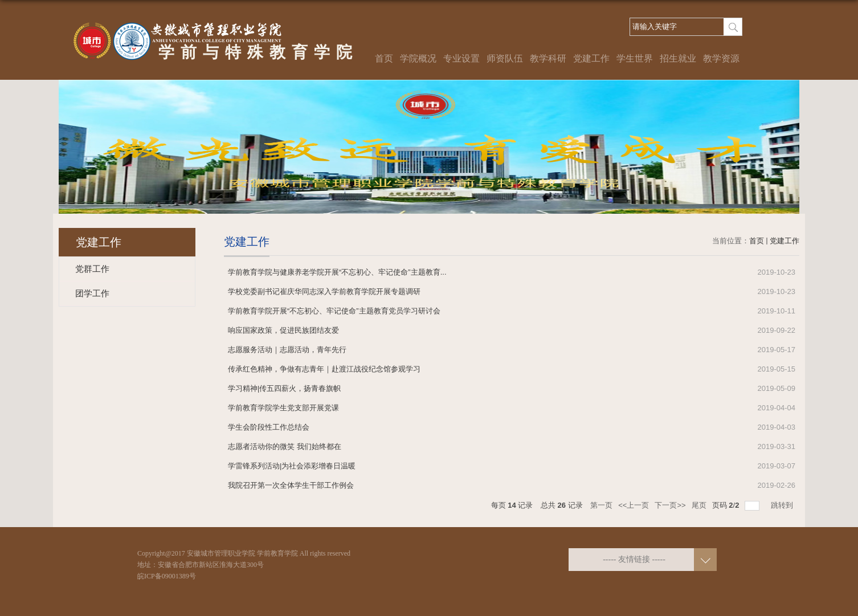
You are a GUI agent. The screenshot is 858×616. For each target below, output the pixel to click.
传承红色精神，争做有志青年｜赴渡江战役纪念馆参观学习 (324, 369)
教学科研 (548, 58)
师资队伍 (505, 58)
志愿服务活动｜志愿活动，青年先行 (287, 350)
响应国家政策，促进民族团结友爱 (283, 330)
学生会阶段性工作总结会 (269, 427)
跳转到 (783, 505)
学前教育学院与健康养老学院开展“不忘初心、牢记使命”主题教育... (337, 272)
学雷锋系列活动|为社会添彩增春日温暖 (292, 466)
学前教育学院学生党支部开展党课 (283, 408)
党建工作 (591, 58)
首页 (384, 58)
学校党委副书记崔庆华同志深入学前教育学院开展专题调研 (324, 291)
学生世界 (635, 58)
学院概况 (418, 58)
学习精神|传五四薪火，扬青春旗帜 (284, 388)
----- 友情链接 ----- (634, 559)
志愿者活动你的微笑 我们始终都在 (285, 446)
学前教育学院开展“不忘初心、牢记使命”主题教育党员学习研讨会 (334, 311)
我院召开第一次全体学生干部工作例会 (291, 485)
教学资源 (721, 58)
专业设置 (461, 58)
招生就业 (678, 58)
